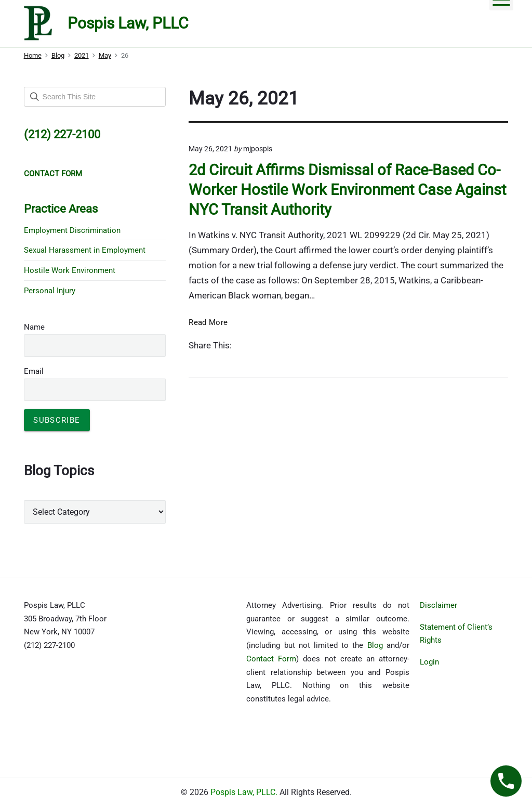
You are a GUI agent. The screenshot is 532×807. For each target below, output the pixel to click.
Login (429, 662)
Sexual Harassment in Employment (85, 250)
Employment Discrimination (72, 230)
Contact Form (271, 659)
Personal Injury (50, 291)
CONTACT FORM (53, 174)
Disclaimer (438, 605)
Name (34, 327)
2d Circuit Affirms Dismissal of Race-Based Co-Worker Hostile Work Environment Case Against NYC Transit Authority (347, 190)
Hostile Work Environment (70, 270)
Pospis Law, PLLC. (245, 792)
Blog (375, 645)
